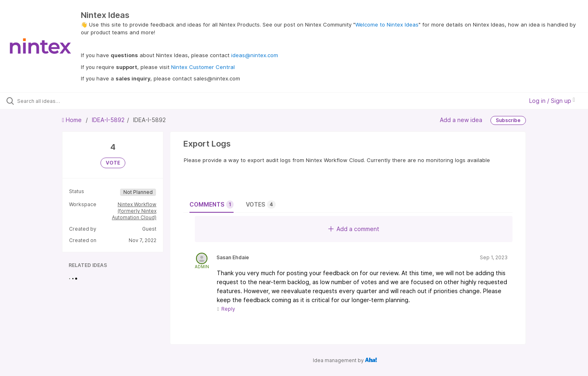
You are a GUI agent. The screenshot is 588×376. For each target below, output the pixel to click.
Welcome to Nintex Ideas (387, 24)
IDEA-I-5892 (108, 120)
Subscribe (508, 120)
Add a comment (354, 229)
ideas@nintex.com (255, 55)
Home (73, 120)
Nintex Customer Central (203, 67)
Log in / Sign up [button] (552, 101)
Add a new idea (461, 120)
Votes (261, 205)
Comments (212, 205)
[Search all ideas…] (69, 101)
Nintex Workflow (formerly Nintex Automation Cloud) (134, 211)
